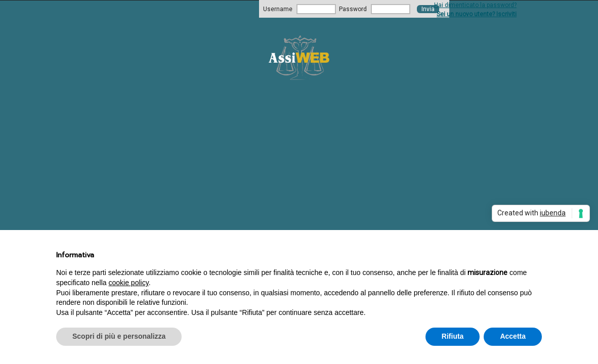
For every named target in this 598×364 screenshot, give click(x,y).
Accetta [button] (513, 336)
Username (278, 9)
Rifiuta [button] (453, 336)
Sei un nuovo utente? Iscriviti (477, 14)
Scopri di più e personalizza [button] (119, 336)
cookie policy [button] (129, 283)
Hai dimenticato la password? (475, 5)
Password (353, 9)
